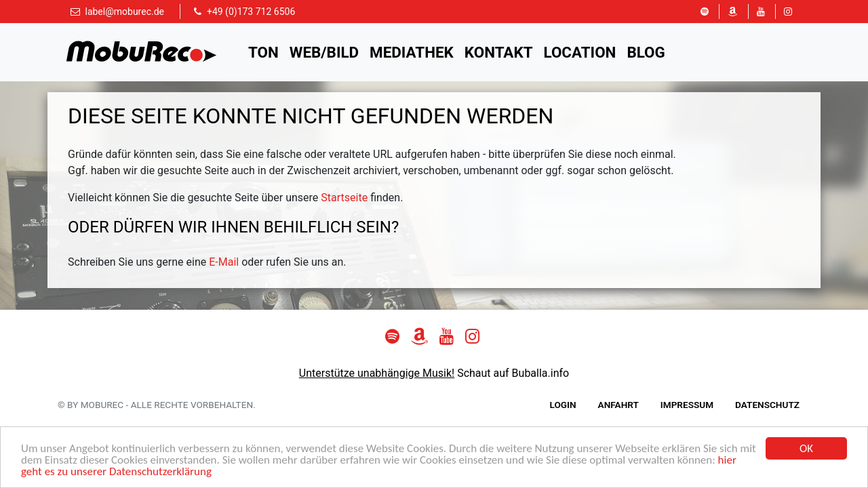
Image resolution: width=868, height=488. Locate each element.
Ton (263, 52)
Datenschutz (767, 405)
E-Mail (224, 262)
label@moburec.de (124, 12)
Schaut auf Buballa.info (513, 373)
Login (563, 405)
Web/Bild (324, 52)
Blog (646, 52)
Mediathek (412, 52)
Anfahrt (618, 405)
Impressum (687, 405)
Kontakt (499, 52)
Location (580, 52)
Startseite (344, 198)
